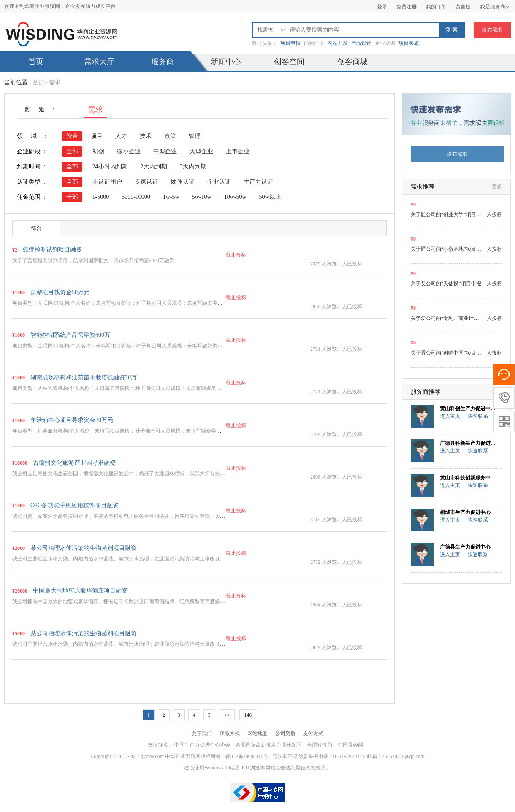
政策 (170, 136)
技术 (146, 136)
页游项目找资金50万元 (60, 292)
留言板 (463, 7)
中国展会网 (350, 745)
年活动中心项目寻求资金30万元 (72, 420)
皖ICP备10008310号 (247, 756)
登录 (382, 7)
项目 (97, 136)
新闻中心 (226, 62)
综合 (36, 228)
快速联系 (478, 416)
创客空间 (289, 62)
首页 (36, 62)
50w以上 (270, 197)
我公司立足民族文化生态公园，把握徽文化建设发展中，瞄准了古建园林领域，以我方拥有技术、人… (126, 474)
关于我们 (202, 734)
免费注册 (407, 7)
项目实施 (409, 43)
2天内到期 (154, 166)
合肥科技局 (320, 745)
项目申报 (290, 43)
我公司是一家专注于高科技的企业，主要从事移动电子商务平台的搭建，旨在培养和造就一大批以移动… (129, 516)
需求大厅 (99, 62)
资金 (72, 136)
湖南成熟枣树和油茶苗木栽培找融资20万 (84, 378)
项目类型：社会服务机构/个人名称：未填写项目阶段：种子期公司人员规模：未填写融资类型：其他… (127, 431)
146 (248, 715)
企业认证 (219, 182)
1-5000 (101, 197)
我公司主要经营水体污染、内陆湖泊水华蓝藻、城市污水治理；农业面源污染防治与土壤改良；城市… (126, 559)
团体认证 (183, 182)
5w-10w (202, 197)
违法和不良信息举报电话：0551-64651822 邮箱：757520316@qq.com (349, 756)
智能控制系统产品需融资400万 (70, 335)
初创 (98, 151)
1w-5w (171, 197)
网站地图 (257, 734)
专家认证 (146, 182)
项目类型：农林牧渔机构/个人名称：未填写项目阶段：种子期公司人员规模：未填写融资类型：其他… (127, 388)
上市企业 (238, 151)
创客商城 (352, 62)
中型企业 (165, 151)
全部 (72, 151)
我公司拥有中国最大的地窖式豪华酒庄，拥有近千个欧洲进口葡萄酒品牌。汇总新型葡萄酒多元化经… (126, 601)
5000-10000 (136, 197)
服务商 (163, 62)
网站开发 (338, 43)
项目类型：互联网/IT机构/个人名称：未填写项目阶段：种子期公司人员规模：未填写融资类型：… (122, 303)
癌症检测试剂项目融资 (52, 250)
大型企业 (201, 151)
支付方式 (313, 734)
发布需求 (492, 30)
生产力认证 (258, 182)
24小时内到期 (110, 166)
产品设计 (361, 43)
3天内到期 (193, 166)
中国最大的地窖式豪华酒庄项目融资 (80, 591)
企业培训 (385, 43)
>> (228, 715)
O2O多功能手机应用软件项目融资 (75, 505)
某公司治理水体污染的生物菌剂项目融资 (84, 548)
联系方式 (230, 734)
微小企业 (129, 151)
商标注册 (314, 43)
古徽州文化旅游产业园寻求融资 (74, 463)
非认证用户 (107, 182)
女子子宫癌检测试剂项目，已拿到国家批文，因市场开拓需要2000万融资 (93, 260)
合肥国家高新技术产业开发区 (268, 745)
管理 (195, 136)
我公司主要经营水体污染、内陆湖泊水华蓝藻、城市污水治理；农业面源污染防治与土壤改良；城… (124, 644)
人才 (121, 136)
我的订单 (436, 7)
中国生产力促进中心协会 (202, 745)
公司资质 (285, 734)
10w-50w (235, 197)
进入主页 (450, 416)
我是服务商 (495, 7)
